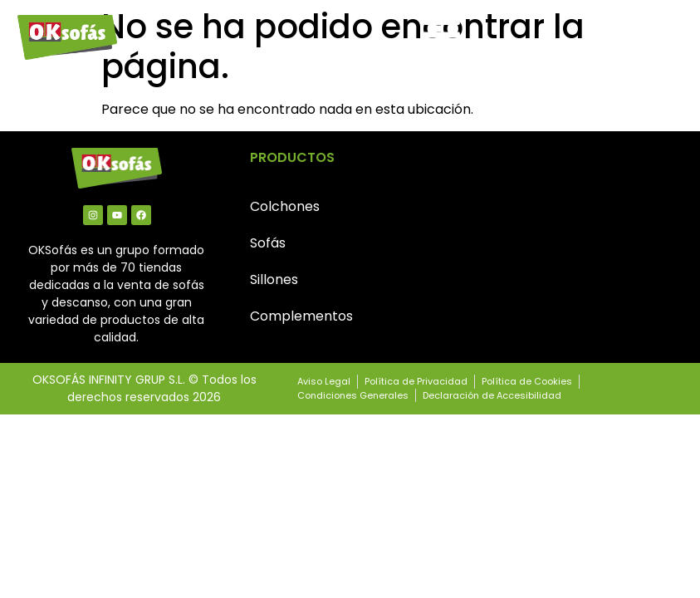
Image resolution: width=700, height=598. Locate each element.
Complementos (301, 316)
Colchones (285, 206)
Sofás (268, 243)
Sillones (274, 279)
